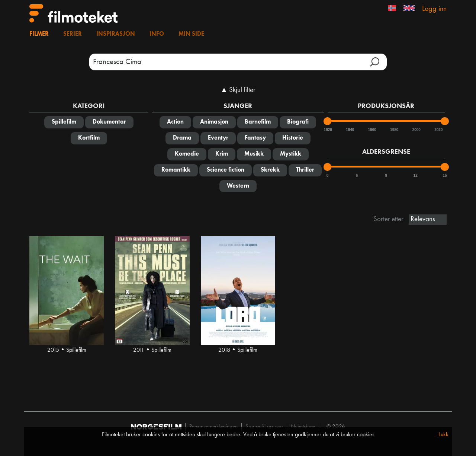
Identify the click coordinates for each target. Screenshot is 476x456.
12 (416, 176)
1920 (328, 130)
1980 (394, 130)
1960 (372, 130)
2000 (416, 130)
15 (445, 176)
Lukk (443, 435)
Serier (73, 34)
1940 (350, 130)
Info (157, 34)
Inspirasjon (116, 34)
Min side (191, 34)
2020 (438, 130)
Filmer (39, 34)
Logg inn (434, 9)
